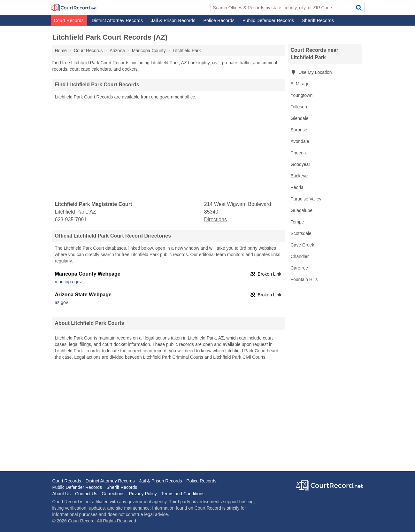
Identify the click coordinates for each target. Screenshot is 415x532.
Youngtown (302, 95)
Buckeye (299, 176)
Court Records (69, 20)
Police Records (219, 20)
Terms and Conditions (183, 494)
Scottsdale (301, 233)
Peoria (297, 187)
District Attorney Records (117, 20)
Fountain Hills (304, 279)
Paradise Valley (306, 199)
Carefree (299, 268)
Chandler (300, 256)
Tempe (297, 222)
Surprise (299, 130)
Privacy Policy (143, 494)
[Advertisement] (169, 151)
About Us (62, 494)
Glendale (300, 118)
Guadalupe (302, 210)
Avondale (300, 141)
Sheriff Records (318, 20)
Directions (215, 219)
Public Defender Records (268, 20)
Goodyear (300, 164)
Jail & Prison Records (173, 20)
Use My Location (311, 72)
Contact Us (86, 494)
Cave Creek (303, 245)
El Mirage (300, 84)
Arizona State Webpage (83, 295)
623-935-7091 (71, 219)
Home (61, 51)
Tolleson (299, 107)
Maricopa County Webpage (88, 274)
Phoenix (299, 153)
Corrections (113, 494)
